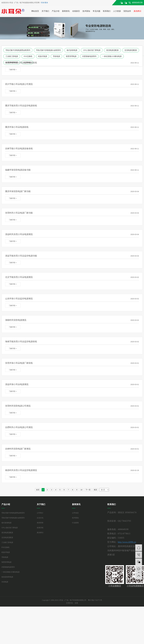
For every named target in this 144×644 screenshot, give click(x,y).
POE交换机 (28, 56)
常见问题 (97, 11)
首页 (38, 490)
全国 (76, 603)
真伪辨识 (137, 11)
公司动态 (75, 513)
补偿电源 (5, 582)
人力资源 (117, 11)
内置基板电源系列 (89, 56)
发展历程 (40, 528)
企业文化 (40, 518)
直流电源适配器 (112, 50)
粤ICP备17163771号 (95, 600)
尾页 (95, 490)
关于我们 (45, 11)
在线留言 (76, 11)
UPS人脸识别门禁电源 (92, 50)
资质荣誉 (40, 523)
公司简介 (40, 513)
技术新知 (86, 11)
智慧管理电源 (71, 56)
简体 (43, 3)
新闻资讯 (66, 11)
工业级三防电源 (12, 56)
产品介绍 (56, 11)
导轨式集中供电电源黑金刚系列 (18, 50)
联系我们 (107, 11)
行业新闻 (75, 523)
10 (81, 490)
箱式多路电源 (72, 50)
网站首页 (35, 11)
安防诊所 (127, 11)
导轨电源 (56, 56)
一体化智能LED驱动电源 (112, 56)
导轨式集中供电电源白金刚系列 (48, 50)
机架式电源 (43, 56)
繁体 (46, 3)
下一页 (88, 490)
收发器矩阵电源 (7, 577)
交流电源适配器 (131, 50)
